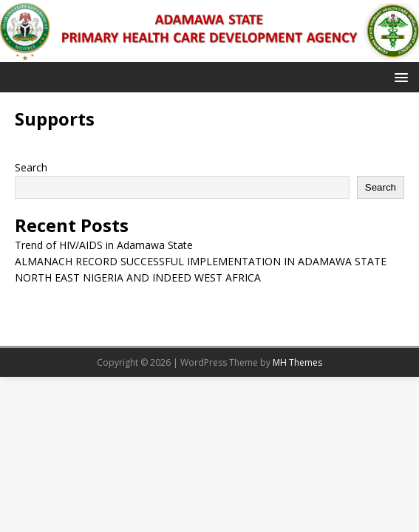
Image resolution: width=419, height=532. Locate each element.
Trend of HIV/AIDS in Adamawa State (104, 245)
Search (31, 167)
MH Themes (297, 362)
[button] (399, 76)
